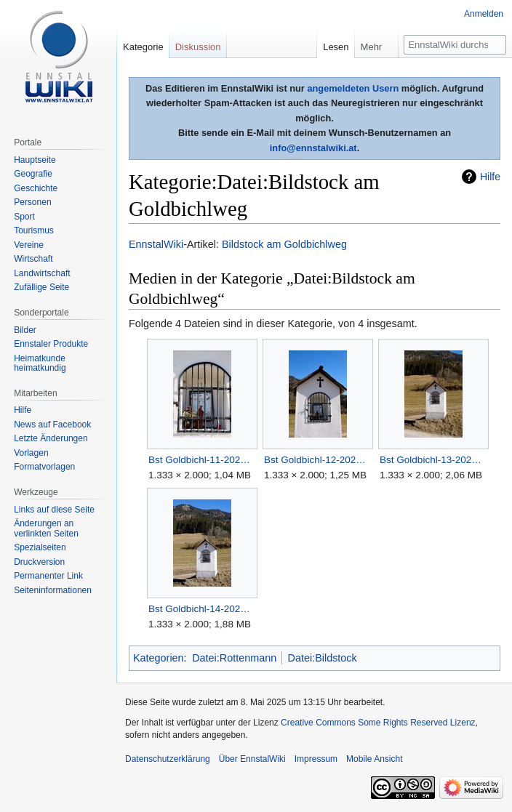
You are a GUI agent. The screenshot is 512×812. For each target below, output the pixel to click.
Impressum (316, 759)
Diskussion (198, 47)
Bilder (25, 330)
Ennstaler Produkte (51, 344)
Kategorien (159, 658)
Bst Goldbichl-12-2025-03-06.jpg (317, 460)
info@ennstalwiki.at (313, 148)
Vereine (29, 245)
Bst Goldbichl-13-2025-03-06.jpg (433, 460)
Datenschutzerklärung (168, 759)
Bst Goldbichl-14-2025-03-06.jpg (202, 609)
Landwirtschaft (42, 273)
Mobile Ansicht (374, 759)
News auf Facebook (52, 425)
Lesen (336, 47)
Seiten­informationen (53, 590)
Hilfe (490, 177)
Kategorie (143, 47)
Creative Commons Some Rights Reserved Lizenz (378, 723)
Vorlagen (31, 453)
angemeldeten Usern (353, 88)
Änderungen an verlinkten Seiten (46, 528)
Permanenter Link (48, 576)
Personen (32, 202)
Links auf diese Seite (54, 510)
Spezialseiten (40, 547)
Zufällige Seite (41, 287)
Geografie (33, 174)
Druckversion (39, 562)
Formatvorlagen (44, 467)
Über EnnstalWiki (252, 759)
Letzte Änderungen (51, 438)
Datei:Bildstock (323, 658)
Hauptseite (35, 160)
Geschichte (36, 188)
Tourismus (34, 230)
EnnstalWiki (156, 244)
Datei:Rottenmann (234, 658)
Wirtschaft (33, 259)
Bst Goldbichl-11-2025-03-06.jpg (202, 460)
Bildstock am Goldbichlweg (284, 244)
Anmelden (484, 14)
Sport (24, 217)
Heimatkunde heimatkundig (40, 363)
